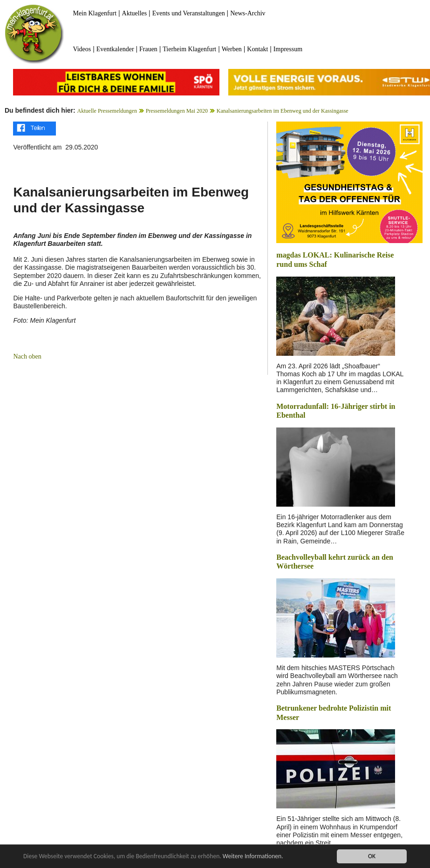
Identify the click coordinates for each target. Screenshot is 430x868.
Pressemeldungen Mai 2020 (177, 111)
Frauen (148, 49)
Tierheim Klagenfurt (189, 49)
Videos (82, 49)
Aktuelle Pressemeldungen (107, 111)
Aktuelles (135, 13)
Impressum (288, 49)
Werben (232, 49)
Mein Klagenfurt (95, 13)
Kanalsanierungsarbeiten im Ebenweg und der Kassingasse (283, 111)
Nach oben (27, 356)
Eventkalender (115, 49)
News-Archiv (248, 13)
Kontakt (257, 49)
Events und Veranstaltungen (189, 13)
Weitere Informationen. (253, 856)
